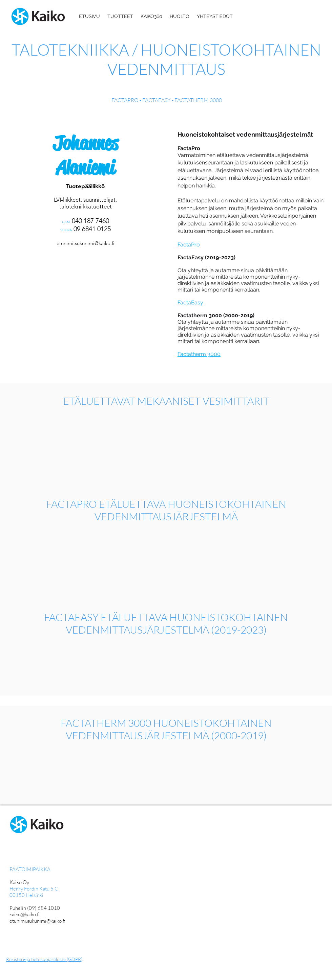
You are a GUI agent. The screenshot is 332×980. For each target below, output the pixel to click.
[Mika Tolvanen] (83, 268)
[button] (120, 16)
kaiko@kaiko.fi (25, 914)
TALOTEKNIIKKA (72, 49)
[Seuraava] (159, 197)
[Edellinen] (6, 197)
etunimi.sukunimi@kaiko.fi (86, 243)
